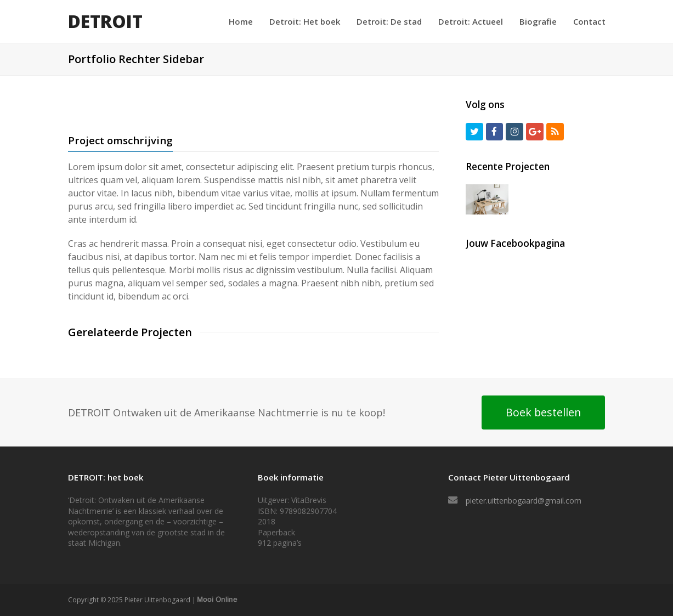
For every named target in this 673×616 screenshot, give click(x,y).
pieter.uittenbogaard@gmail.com (524, 501)
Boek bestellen (543, 412)
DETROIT (105, 21)
